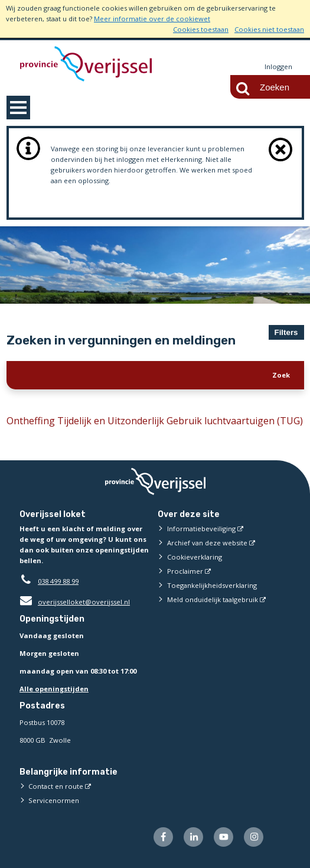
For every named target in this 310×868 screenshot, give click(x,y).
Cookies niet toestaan (269, 29)
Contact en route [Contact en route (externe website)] (56, 786)
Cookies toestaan (201, 29)
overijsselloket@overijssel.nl (75, 602)
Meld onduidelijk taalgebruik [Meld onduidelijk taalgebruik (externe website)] (213, 599)
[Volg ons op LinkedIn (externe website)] (193, 837)
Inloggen (278, 66)
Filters (286, 332)
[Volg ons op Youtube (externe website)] (223, 837)
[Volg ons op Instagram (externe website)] (254, 837)
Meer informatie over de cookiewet (152, 19)
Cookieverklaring (195, 557)
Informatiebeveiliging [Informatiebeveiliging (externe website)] (201, 529)
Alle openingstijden (54, 689)
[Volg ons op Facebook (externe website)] (163, 837)
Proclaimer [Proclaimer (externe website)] (185, 571)
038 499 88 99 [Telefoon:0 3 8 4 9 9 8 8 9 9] (58, 581)
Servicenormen (54, 800)
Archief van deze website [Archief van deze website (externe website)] (207, 543)
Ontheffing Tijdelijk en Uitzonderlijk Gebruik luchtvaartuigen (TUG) (155, 421)
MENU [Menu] (18, 108)
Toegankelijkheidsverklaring (212, 585)
